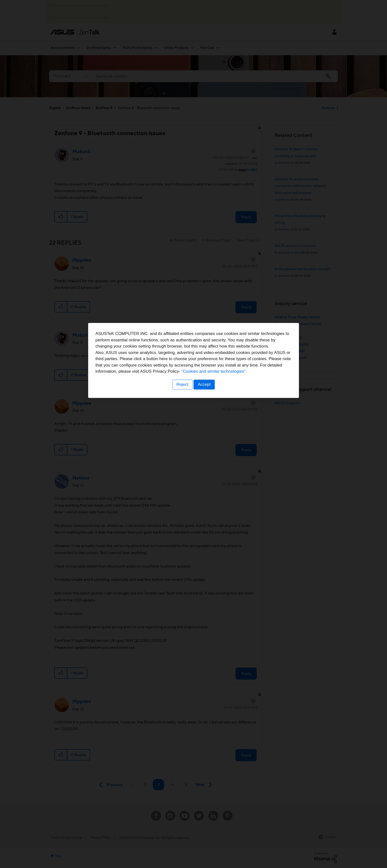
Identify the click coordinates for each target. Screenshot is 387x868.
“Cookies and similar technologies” (209, 452)
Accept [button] (205, 465)
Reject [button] (182, 465)
